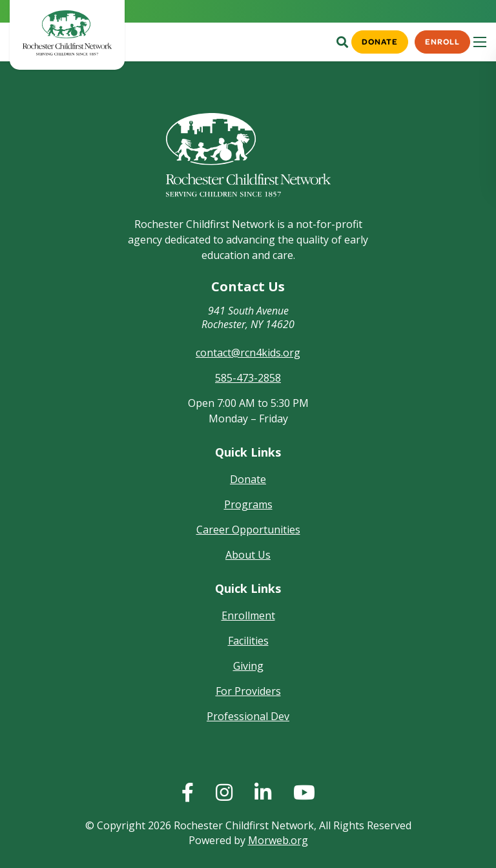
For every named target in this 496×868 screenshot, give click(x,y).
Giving (248, 666)
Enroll (442, 41)
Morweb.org (278, 840)
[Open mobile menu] (480, 42)
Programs (248, 504)
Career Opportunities (248, 530)
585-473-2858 (248, 378)
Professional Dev (248, 716)
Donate (378, 41)
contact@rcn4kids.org (248, 353)
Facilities (248, 641)
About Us (248, 555)
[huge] (188, 792)
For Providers (248, 691)
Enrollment (248, 615)
